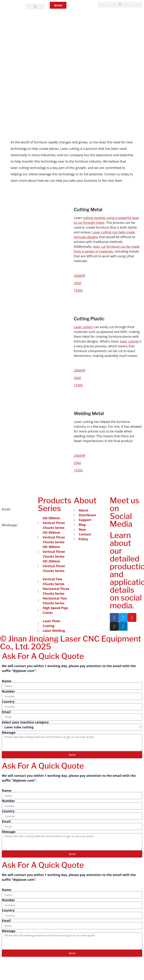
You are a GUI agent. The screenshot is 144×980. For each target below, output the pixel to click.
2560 (77, 283)
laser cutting (129, 341)
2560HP (80, 276)
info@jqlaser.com (15, 514)
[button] (35, 6)
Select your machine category (25, 722)
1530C (79, 290)
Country (8, 702)
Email (6, 712)
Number (8, 691)
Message (9, 732)
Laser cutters (84, 327)
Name (7, 681)
